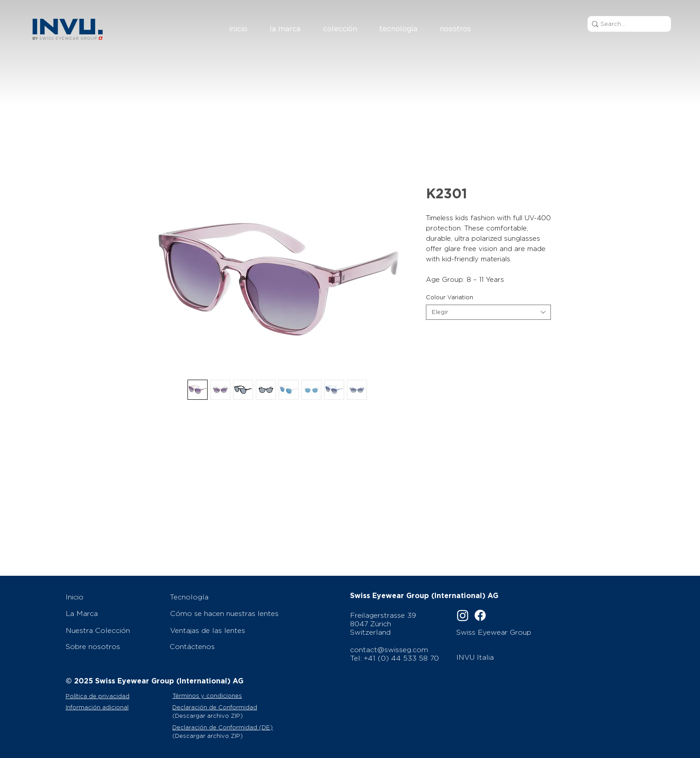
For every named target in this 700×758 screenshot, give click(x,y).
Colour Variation (450, 297)
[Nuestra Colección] (113, 630)
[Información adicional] (118, 707)
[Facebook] (480, 615)
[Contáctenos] (227, 646)
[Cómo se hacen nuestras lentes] (227, 613)
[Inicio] (113, 597)
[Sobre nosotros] (113, 646)
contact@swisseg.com (389, 650)
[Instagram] (463, 615)
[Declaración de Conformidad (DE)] (227, 727)
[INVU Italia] (506, 657)
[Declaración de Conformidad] (227, 707)
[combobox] (488, 312)
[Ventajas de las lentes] (227, 630)
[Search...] (626, 24)
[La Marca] (113, 613)
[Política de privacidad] (116, 696)
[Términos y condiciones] (219, 696)
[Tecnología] (227, 597)
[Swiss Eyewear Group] (505, 632)
